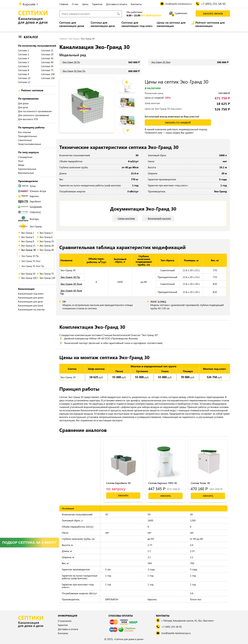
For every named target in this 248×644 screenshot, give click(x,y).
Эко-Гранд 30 (28, 250)
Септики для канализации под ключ (137, 24)
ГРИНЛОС (30, 212)
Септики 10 (24, 78)
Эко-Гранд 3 (46, 233)
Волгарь (28, 219)
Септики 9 (23, 74)
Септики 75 (47, 70)
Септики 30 (47, 58)
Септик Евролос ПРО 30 (163, 483)
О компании (65, 621)
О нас (75, 4)
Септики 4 (23, 58)
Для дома (23, 103)
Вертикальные (26, 173)
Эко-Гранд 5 (27, 237)
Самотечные (25, 140)
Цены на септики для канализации (171, 24)
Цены (85, 4)
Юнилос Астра (32, 191)
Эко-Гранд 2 (27, 233)
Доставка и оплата (117, 4)
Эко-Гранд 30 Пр (30, 256)
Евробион (29, 201)
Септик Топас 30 (200, 483)
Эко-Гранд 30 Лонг (31, 261)
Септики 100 (48, 74)
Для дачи (23, 107)
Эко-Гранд (30, 226)
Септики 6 (23, 66)
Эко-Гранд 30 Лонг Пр (33, 266)
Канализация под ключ (31, 294)
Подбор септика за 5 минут (29, 543)
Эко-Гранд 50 (28, 274)
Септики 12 (24, 82)
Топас (27, 186)
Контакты (136, 4)
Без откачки (25, 132)
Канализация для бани (31, 305)
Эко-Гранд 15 (28, 246)
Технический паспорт (160, 218)
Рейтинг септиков (32, 90)
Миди (21, 165)
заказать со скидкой (178, 123)
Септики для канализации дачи (103, 24)
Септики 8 (23, 70)
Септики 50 (47, 66)
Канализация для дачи (30, 301)
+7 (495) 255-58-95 (173, 627)
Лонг (21, 161)
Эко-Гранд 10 (47, 241)
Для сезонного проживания (34, 115)
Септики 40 (47, 62)
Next (130, 127)
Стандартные (25, 157)
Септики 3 (23, 54)
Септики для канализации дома (72, 24)
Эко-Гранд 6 (46, 237)
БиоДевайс (30, 207)
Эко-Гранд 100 (29, 278)
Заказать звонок (213, 14)
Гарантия (97, 4)
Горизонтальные (27, 169)
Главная (64, 4)
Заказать (123, 496)
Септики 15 (47, 50)
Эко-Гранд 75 (47, 274)
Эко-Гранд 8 (27, 241)
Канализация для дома (31, 298)
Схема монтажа (126, 218)
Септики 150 (48, 78)
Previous (129, 79)
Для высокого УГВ (28, 119)
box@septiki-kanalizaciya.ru (177, 633)
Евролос (28, 196)
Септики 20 (47, 54)
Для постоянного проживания (35, 111)
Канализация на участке (31, 309)
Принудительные (27, 136)
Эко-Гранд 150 (47, 278)
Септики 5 (23, 62)
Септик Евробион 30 (118, 483)
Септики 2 (23, 50)
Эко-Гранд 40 (47, 250)
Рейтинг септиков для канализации (210, 24)
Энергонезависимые (29, 144)
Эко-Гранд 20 (47, 246)
